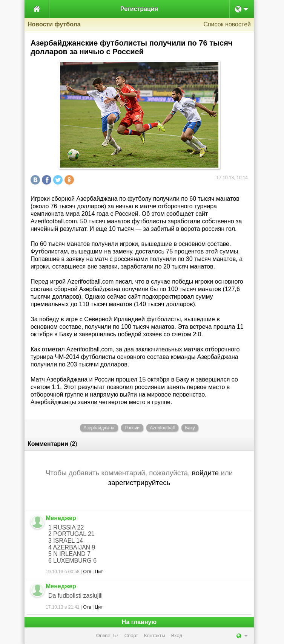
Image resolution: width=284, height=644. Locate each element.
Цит (99, 572)
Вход (177, 636)
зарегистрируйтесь (139, 483)
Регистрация (139, 9)
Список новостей (227, 24)
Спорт (131, 636)
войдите (205, 473)
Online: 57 (107, 636)
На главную (139, 622)
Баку (190, 428)
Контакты (155, 636)
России (132, 428)
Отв (87, 572)
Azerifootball (162, 428)
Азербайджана (99, 428)
